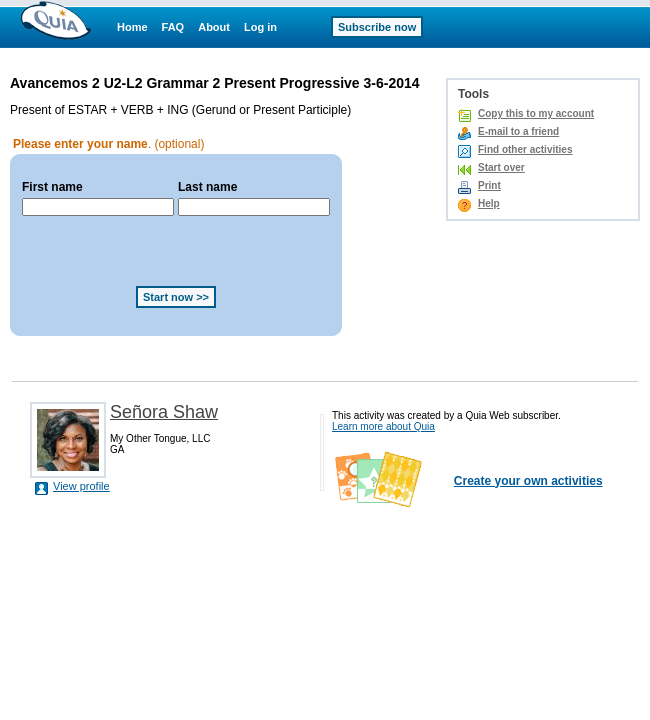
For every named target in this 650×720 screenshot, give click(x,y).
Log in (260, 27)
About (214, 27)
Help (489, 203)
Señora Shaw (164, 412)
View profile (81, 486)
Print (489, 185)
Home (132, 27)
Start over (501, 167)
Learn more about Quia (383, 426)
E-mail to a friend (518, 131)
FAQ (173, 27)
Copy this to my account (536, 113)
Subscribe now (377, 27)
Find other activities (525, 149)
